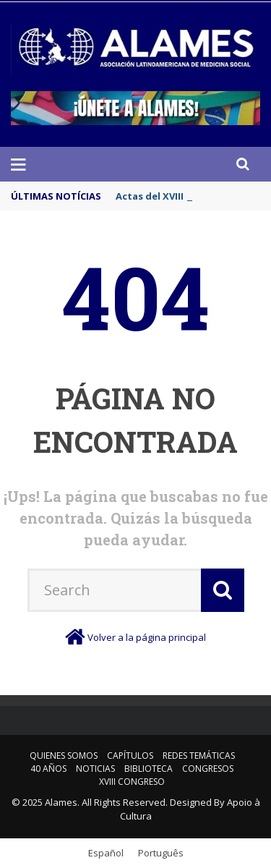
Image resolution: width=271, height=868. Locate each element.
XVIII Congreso (132, 782)
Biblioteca (149, 769)
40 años (48, 769)
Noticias (95, 769)
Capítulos (130, 756)
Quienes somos (64, 756)
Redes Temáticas (199, 756)
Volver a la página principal (147, 637)
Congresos (208, 769)
